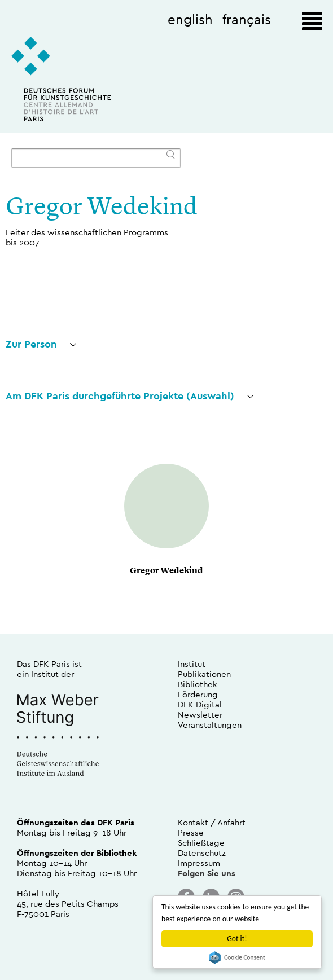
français (247, 19)
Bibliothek (198, 684)
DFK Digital (200, 704)
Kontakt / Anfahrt (212, 822)
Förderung (198, 694)
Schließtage (201, 843)
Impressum (199, 863)
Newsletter (200, 715)
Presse (191, 832)
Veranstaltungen (210, 725)
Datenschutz (202, 853)
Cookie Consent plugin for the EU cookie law (237, 957)
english (190, 19)
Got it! (237, 939)
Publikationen (204, 674)
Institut (192, 664)
